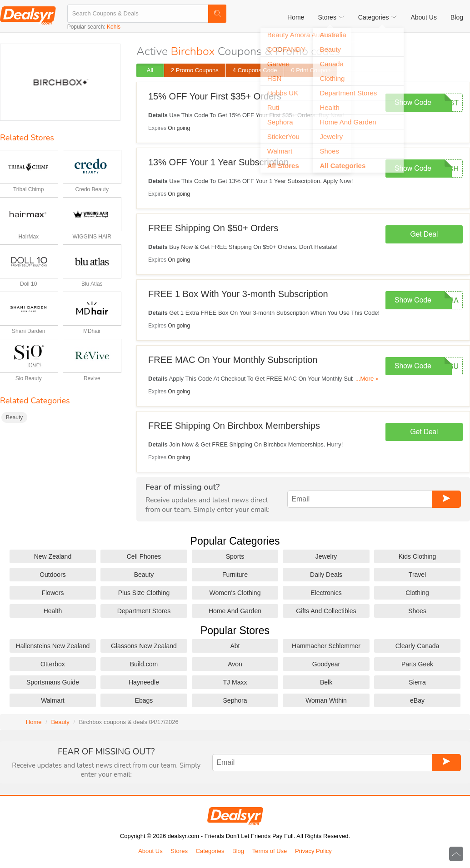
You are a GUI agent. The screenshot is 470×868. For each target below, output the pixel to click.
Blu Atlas (92, 284)
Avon (235, 664)
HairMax (28, 237)
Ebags (144, 700)
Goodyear (326, 664)
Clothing (417, 593)
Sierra (417, 682)
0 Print (311, 70)
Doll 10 (28, 284)
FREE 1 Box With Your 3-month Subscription (238, 294)
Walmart (53, 700)
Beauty (14, 417)
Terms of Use (270, 851)
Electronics (326, 593)
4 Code (255, 70)
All (150, 70)
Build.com (144, 664)
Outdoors (53, 575)
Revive (92, 378)
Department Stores (144, 611)
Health (53, 611)
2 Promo (195, 70)
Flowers (52, 593)
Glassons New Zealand (144, 646)
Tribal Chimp (29, 189)
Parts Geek (417, 664)
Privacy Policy (313, 851)
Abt (235, 646)
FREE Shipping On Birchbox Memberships (234, 426)
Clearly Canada (417, 646)
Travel (417, 575)
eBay (417, 700)
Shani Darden (28, 331)
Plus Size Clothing (144, 593)
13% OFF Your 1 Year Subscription (218, 162)
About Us (424, 17)
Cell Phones (144, 556)
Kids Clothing (417, 556)
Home (296, 17)
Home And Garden (235, 611)
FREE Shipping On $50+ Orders (213, 228)
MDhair (92, 331)
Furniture (235, 575)
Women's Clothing (235, 593)
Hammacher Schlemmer (326, 646)
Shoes (417, 611)
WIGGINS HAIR (92, 237)
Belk (326, 682)
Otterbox (53, 664)
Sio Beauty (29, 378)
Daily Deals (326, 575)
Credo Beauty (92, 189)
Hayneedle (144, 682)
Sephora (235, 700)
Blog (457, 17)
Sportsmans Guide (53, 682)
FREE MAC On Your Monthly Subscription (233, 360)
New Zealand (53, 556)
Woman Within (326, 700)
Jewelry (326, 556)
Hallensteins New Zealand (53, 646)
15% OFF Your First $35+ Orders (215, 96)
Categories (210, 851)
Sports (235, 556)
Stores (179, 851)
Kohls (114, 27)
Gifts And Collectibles (326, 611)
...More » (367, 379)
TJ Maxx (235, 682)
